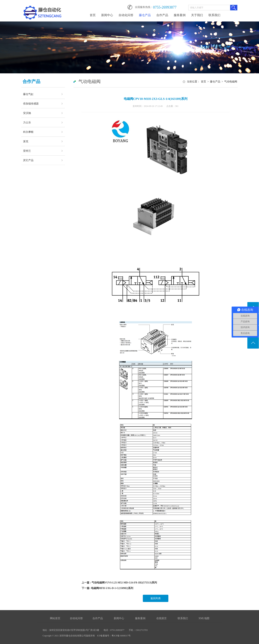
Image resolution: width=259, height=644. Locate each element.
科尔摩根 (28, 132)
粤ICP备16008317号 (121, 636)
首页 (93, 15)
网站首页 (55, 618)
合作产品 (162, 15)
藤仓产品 (145, 15)
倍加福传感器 (31, 104)
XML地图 (204, 618)
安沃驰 (27, 113)
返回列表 (156, 598)
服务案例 (180, 15)
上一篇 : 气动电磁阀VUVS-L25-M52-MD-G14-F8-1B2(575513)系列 (119, 583)
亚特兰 (27, 151)
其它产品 (28, 160)
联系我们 (214, 15)
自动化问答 (126, 15)
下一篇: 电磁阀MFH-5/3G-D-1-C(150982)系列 (107, 588)
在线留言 (162, 618)
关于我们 (197, 15)
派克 (26, 141)
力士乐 (27, 122)
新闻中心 (107, 15)
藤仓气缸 (28, 94)
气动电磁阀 (231, 82)
